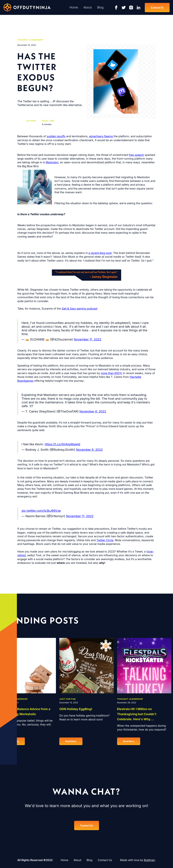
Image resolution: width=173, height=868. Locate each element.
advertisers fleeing (101, 136)
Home (74, 7)
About (88, 7)
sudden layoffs (56, 136)
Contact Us (105, 860)
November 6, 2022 (93, 411)
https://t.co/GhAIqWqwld (62, 444)
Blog (100, 7)
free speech (136, 155)
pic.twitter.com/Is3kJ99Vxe (41, 511)
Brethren (149, 860)
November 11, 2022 (88, 339)
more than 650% (112, 373)
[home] (27, 7)
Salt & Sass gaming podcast (79, 309)
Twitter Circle (105, 540)
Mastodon (52, 162)
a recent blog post (100, 253)
